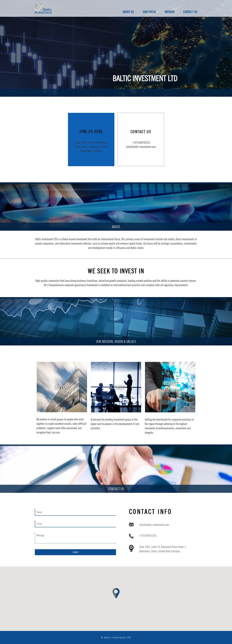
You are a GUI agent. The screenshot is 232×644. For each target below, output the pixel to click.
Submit (75, 552)
